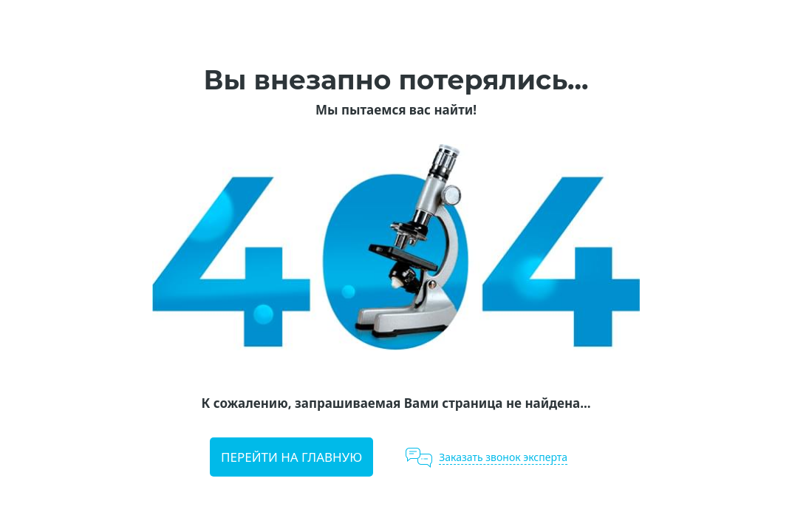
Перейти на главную (291, 457)
